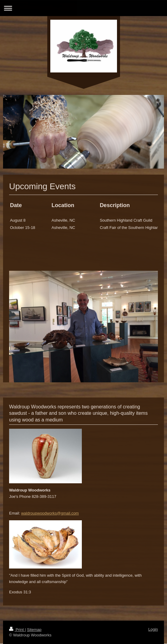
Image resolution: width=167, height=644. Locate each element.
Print (17, 630)
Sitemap (34, 630)
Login (153, 629)
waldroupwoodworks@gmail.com (50, 513)
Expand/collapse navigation (84, 8)
